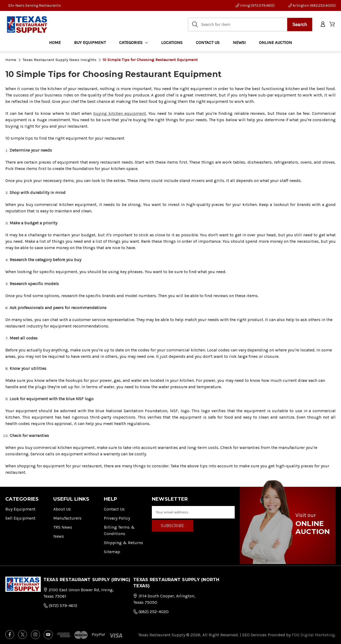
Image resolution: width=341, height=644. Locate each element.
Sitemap (112, 552)
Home (55, 42)
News (59, 536)
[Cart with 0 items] (333, 25)
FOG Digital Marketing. (314, 635)
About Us (62, 509)
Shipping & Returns (123, 543)
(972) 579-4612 (60, 605)
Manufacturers (67, 518)
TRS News (63, 527)
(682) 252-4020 (151, 612)
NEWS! (239, 42)
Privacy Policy (117, 518)
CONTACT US (208, 42)
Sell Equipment (20, 518)
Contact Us (114, 509)
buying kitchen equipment (120, 113)
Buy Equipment (20, 509)
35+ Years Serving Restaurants (34, 5)
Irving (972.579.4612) (255, 5)
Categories (134, 42)
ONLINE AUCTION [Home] (275, 42)
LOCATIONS (172, 42)
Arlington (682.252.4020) (312, 5)
